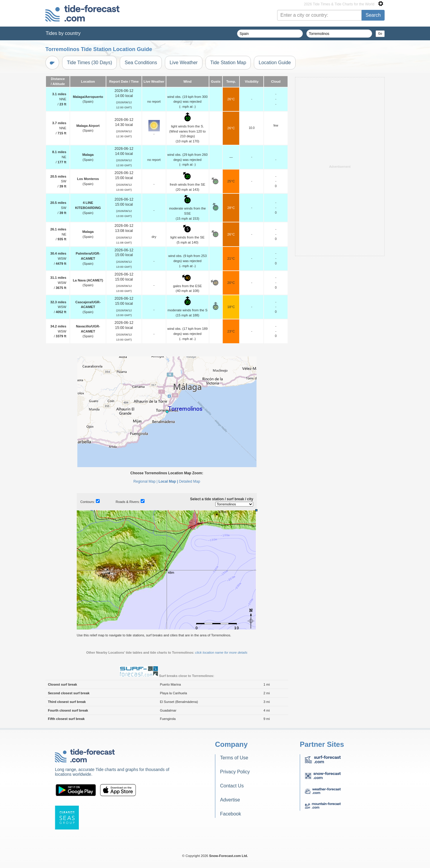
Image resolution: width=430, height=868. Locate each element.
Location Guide (275, 63)
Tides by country (63, 33)
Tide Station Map (228, 63)
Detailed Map (189, 481)
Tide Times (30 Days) (89, 63)
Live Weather (184, 63)
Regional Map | (146, 481)
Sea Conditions (141, 63)
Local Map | (168, 481)
